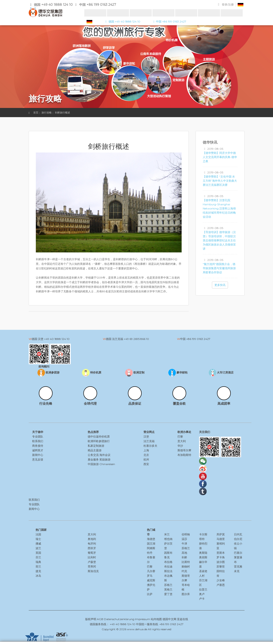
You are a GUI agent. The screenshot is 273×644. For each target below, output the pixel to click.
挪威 (38, 544)
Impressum (143, 619)
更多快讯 (220, 285)
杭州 (146, 459)
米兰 (167, 534)
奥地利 (92, 539)
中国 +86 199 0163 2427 (169, 21)
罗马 (150, 576)
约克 (184, 571)
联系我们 (38, 441)
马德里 (221, 539)
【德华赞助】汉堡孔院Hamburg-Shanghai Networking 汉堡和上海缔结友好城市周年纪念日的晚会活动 (219, 208)
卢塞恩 (221, 585)
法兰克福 (149, 441)
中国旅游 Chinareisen (101, 464)
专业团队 (38, 436)
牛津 (184, 544)
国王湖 (151, 544)
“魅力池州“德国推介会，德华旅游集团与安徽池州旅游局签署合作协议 (219, 268)
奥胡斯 (203, 557)
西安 (146, 464)
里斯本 (221, 553)
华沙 (180, 446)
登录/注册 (228, 4)
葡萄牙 (92, 553)
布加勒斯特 (184, 455)
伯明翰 (186, 534)
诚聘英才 (38, 450)
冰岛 (38, 576)
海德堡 (151, 539)
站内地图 (156, 619)
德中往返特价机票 (99, 436)
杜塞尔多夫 (150, 446)
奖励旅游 (105, 459)
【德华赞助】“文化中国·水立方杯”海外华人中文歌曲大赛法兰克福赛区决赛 (220, 181)
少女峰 (221, 580)
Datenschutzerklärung (119, 619)
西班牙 (92, 548)
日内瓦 (238, 534)
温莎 (184, 539)
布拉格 (168, 562)
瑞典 (38, 562)
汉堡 (146, 436)
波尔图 (221, 562)
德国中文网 (169, 619)
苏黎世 (221, 566)
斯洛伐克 (93, 571)
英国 (38, 553)
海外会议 (105, 455)
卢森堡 (92, 562)
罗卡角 (221, 557)
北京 (146, 455)
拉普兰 (203, 589)
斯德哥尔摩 (184, 450)
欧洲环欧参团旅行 (99, 441)
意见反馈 (38, 459)
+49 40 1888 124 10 (57, 339)
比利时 (92, 557)
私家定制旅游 (96, 446)
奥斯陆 (203, 553)
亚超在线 (183, 619)
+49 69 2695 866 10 (136, 339)
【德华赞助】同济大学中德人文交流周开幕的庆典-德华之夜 (220, 157)
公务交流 (93, 455)
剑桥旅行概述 (62, 113)
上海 (146, 450)
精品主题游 (95, 450)
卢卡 (202, 599)
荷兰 (38, 566)
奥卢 (202, 594)
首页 (36, 113)
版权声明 (91, 619)
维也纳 (168, 539)
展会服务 (93, 459)
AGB (100, 619)
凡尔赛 (151, 571)
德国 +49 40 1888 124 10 (122, 21)
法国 (38, 534)
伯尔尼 (238, 539)
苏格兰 (168, 585)
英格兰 (168, 589)
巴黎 (180, 436)
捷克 (38, 571)
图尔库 (186, 594)
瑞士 (38, 539)
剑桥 (184, 557)
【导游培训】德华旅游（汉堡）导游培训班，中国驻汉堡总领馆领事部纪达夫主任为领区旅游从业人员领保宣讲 (219, 240)
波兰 (38, 548)
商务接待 (38, 446)
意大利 (182, 441)
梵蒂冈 (92, 566)
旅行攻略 (47, 113)
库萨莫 (221, 534)
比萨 (150, 594)
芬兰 (38, 557)
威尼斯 (151, 580)
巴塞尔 (238, 553)
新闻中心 (38, 455)
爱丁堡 (168, 594)
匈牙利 (92, 544)
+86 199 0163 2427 (198, 339)
